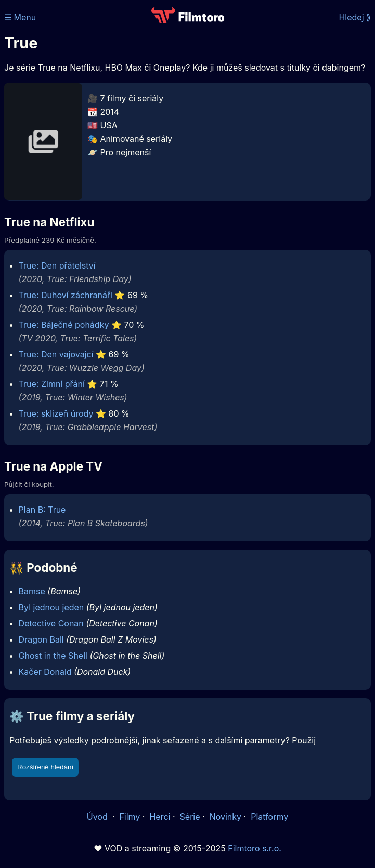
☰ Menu (20, 17)
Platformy (269, 817)
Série (190, 817)
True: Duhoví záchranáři (66, 295)
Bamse (32, 591)
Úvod (98, 817)
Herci (160, 817)
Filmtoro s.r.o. (255, 848)
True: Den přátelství (57, 265)
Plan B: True (42, 510)
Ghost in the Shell (53, 656)
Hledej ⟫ (355, 17)
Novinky (225, 817)
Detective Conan (51, 623)
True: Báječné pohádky (64, 325)
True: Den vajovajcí (56, 354)
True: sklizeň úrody (56, 413)
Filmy (130, 817)
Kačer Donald (45, 672)
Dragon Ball (41, 639)
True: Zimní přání (52, 384)
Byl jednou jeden (51, 607)
